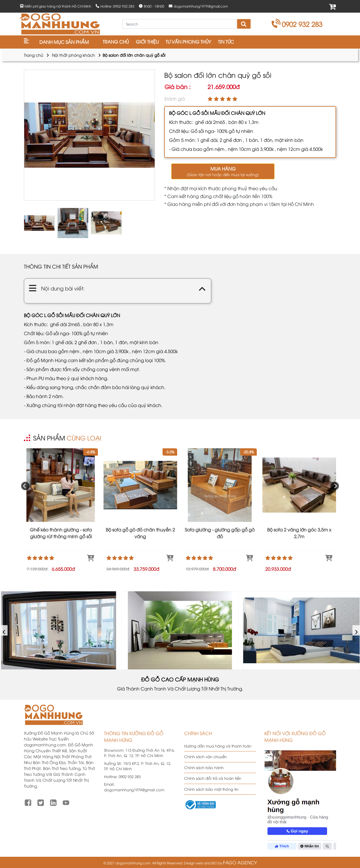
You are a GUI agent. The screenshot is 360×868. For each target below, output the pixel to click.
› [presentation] (356, 630)
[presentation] (25, 486)
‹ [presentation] (4, 630)
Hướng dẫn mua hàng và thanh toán (218, 746)
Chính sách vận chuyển (205, 756)
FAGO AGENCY (240, 862)
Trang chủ (34, 55)
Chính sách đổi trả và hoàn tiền (213, 778)
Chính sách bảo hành (204, 767)
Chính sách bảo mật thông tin (211, 789)
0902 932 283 (297, 24)
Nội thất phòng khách (74, 55)
